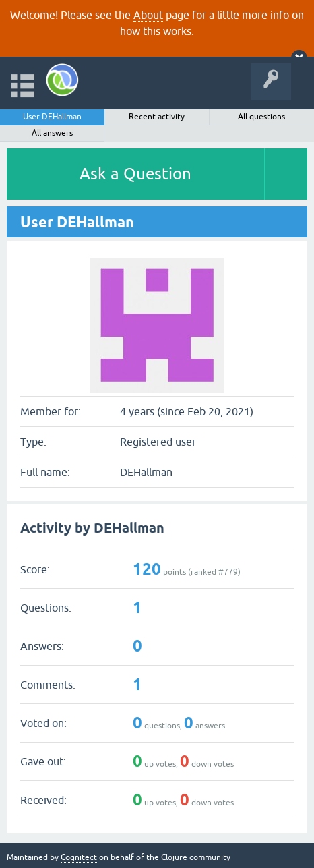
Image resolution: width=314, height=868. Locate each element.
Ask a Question (135, 174)
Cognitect (79, 857)
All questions (261, 117)
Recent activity (157, 117)
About (148, 15)
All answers (52, 133)
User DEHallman (52, 117)
